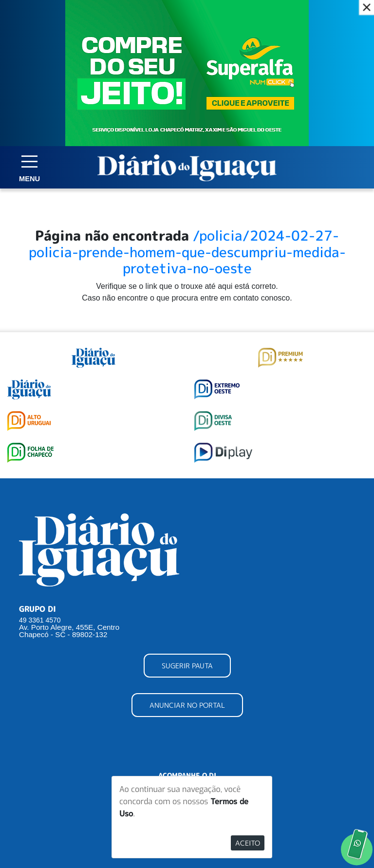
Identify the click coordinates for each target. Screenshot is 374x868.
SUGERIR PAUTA (187, 666)
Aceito (248, 843)
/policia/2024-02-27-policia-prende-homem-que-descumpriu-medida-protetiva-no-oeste (187, 252)
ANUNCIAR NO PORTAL (187, 705)
